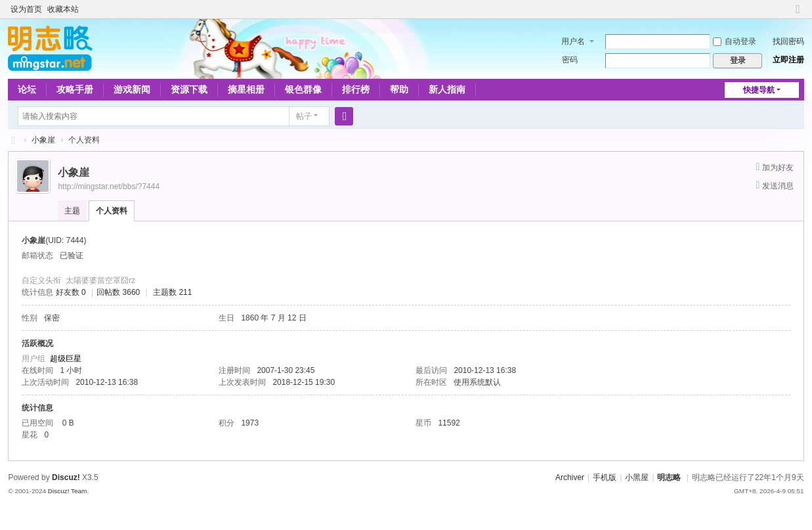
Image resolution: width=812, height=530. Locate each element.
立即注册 (788, 60)
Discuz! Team (68, 491)
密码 (570, 60)
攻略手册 (75, 89)
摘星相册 (246, 89)
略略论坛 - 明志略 (13, 140)
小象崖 (43, 140)
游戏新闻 (132, 89)
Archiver (570, 477)
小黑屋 (637, 477)
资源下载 (189, 89)
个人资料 (112, 211)
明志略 (669, 477)
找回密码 (788, 41)
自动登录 (735, 41)
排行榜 (356, 89)
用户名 (573, 41)
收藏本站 (63, 9)
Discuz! (66, 477)
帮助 (399, 89)
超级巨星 (66, 359)
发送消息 (778, 186)
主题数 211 (172, 292)
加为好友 (778, 167)
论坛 (27, 89)
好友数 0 (71, 292)
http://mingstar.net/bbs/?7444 (109, 187)
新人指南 (447, 89)
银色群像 (303, 89)
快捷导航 (759, 90)
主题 (72, 211)
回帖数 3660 (118, 292)
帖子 (304, 116)
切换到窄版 (798, 15)
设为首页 (26, 9)
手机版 (605, 477)
